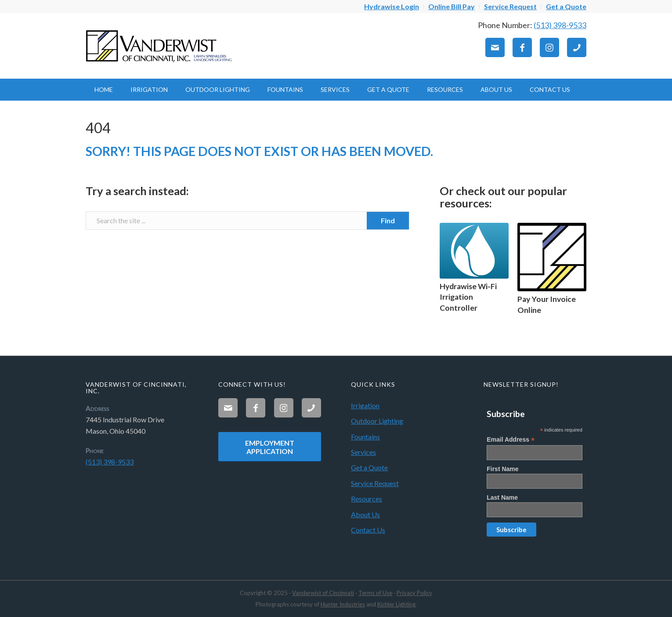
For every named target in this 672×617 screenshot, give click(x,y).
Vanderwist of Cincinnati (323, 593)
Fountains (365, 437)
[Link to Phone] (577, 47)
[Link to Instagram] (549, 47)
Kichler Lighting (396, 604)
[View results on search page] (388, 221)
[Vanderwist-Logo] (160, 46)
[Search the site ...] (247, 221)
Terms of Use (375, 593)
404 (98, 128)
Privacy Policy (414, 593)
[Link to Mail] (495, 47)
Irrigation (365, 405)
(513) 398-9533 (560, 25)
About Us (365, 514)
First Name (502, 469)
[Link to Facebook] (522, 47)
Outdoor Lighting (377, 421)
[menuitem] (392, 7)
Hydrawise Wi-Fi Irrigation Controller (468, 297)
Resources (367, 499)
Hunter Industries (343, 604)
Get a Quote (369, 467)
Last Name (502, 497)
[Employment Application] (270, 447)
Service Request (375, 483)
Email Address (511, 440)
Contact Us (368, 530)
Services (363, 452)
